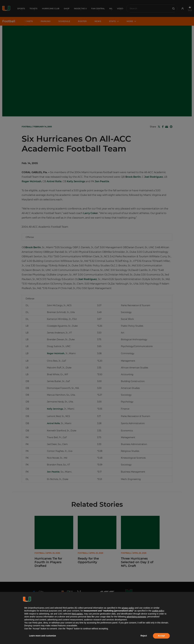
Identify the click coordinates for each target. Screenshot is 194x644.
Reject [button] (144, 636)
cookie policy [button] (158, 611)
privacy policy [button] (128, 608)
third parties (77, 614)
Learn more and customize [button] (43, 636)
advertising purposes (136, 617)
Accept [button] (161, 636)
